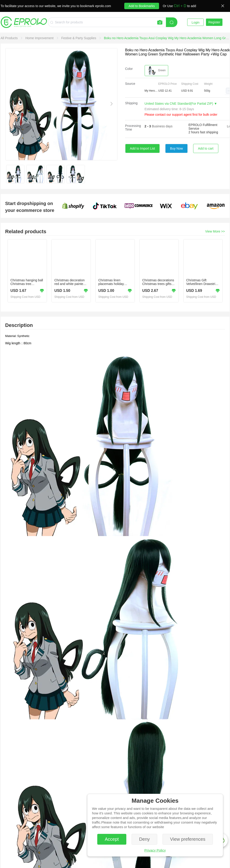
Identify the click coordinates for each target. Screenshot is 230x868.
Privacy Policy (155, 850)
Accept (112, 839)
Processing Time (133, 128)
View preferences (188, 839)
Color (129, 69)
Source (130, 84)
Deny (145, 839)
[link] (10, 38)
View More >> (215, 231)
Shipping (131, 103)
